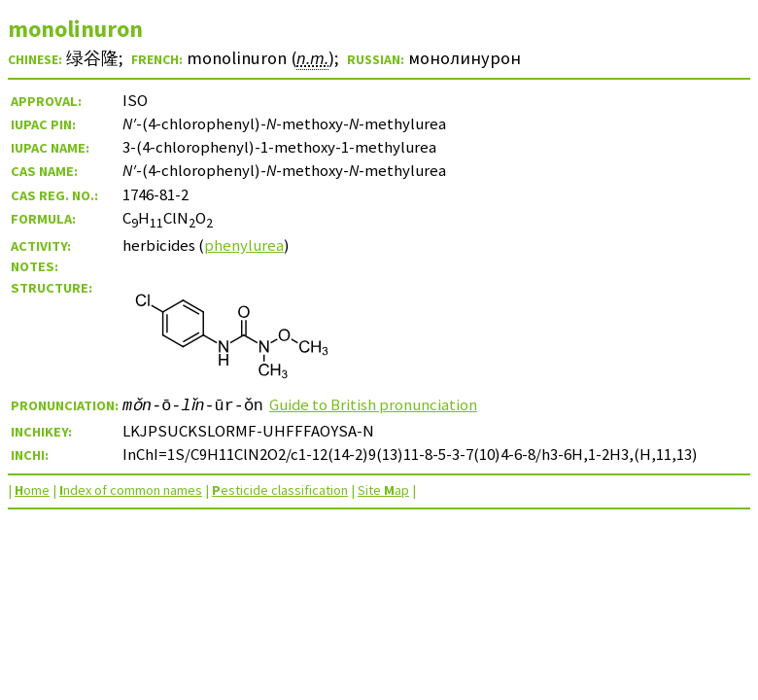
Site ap (383, 490)
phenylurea (244, 245)
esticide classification (280, 490)
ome (32, 490)
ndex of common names (131, 490)
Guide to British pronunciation (379, 404)
